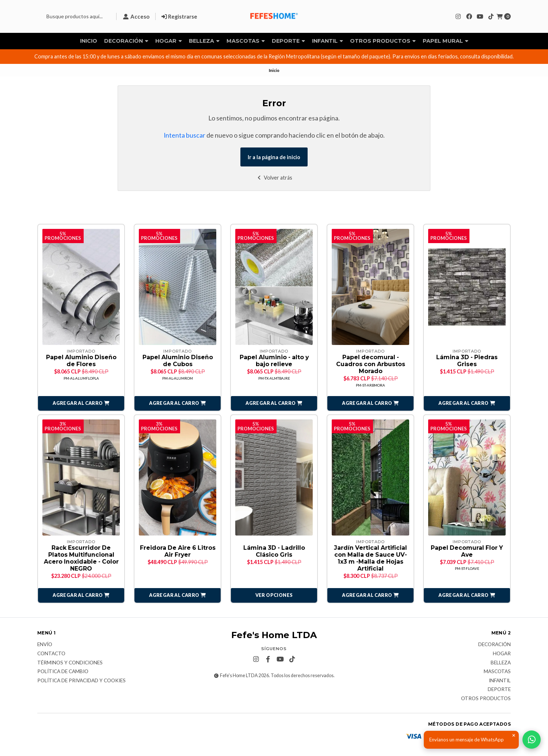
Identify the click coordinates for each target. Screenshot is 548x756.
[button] (81, 404)
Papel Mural (446, 41)
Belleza (204, 41)
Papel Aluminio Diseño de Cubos (178, 361)
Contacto (51, 654)
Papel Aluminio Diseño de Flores (81, 361)
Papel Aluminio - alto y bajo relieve (274, 361)
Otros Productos (383, 41)
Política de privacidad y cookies (81, 681)
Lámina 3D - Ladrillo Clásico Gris (274, 552)
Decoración (126, 41)
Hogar (169, 41)
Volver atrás (274, 178)
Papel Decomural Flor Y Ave (467, 552)
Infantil (328, 41)
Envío (45, 645)
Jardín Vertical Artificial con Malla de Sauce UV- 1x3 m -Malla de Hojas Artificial (370, 559)
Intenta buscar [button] (184, 135)
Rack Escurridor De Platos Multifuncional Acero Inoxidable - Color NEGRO (81, 559)
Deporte (288, 41)
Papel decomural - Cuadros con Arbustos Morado (371, 364)
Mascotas (246, 41)
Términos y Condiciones (70, 663)
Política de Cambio (63, 672)
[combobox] (74, 16)
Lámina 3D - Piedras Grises (467, 361)
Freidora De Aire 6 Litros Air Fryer (178, 552)
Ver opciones (274, 596)
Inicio (89, 41)
